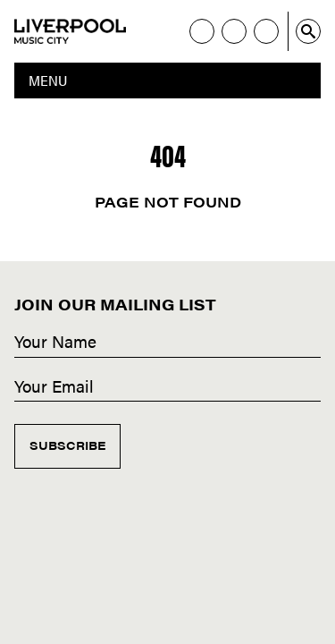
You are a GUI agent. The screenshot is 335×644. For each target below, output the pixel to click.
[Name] (167, 343)
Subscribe (67, 445)
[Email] (167, 387)
